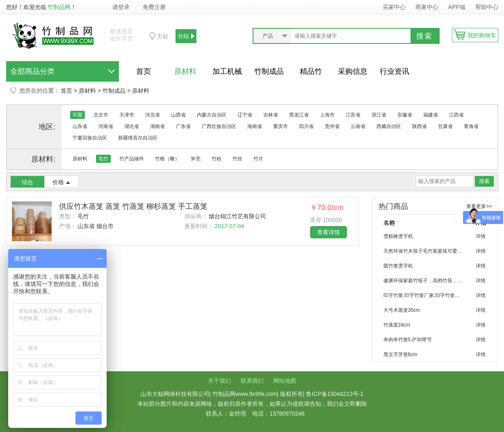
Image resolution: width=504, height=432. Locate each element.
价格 (58, 182)
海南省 (255, 126)
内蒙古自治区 (212, 115)
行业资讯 (395, 71)
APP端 (458, 7)
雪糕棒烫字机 (398, 236)
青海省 (471, 126)
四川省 (306, 126)
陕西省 (420, 126)
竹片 (258, 159)
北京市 (101, 115)
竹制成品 (269, 71)
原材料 (185, 71)
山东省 (80, 126)
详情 (481, 236)
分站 (183, 36)
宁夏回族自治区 (90, 138)
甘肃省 (445, 126)
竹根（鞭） (167, 159)
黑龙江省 (299, 115)
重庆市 (281, 126)
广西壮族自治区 (219, 126)
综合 (27, 182)
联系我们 (252, 381)
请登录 (121, 7)
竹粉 (217, 159)
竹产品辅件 (132, 159)
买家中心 (394, 7)
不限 (78, 115)
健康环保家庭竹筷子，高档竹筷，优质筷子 (426, 281)
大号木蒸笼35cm (402, 310)
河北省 (153, 115)
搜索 (424, 36)
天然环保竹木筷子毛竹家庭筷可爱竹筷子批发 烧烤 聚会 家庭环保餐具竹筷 (426, 251)
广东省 (183, 126)
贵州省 (332, 126)
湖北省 (132, 126)
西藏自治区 (389, 126)
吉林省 (271, 115)
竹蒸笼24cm (397, 325)
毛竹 (103, 159)
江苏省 (353, 115)
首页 (144, 71)
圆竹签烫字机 (398, 266)
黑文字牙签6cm (400, 354)
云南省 (358, 126)
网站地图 (285, 381)
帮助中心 (487, 7)
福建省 (431, 115)
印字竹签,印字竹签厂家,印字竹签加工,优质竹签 (426, 295)
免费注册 (154, 7)
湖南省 (157, 126)
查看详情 (328, 232)
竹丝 (237, 159)
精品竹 (311, 71)
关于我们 (219, 381)
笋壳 (196, 159)
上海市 (327, 115)
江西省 (456, 115)
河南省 (106, 126)
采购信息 (353, 71)
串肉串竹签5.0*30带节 (408, 340)
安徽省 (405, 115)
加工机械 (227, 71)
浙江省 (379, 115)
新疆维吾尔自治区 (138, 138)
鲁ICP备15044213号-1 (335, 394)
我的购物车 (482, 35)
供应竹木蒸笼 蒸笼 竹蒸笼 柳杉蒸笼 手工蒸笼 (133, 206)
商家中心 (427, 7)
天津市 (127, 115)
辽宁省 (245, 115)
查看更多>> (479, 206)
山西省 (178, 115)
